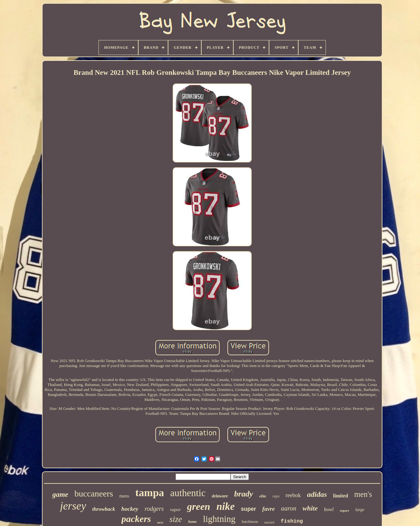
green (199, 506)
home (192, 522)
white (310, 508)
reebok (293, 495)
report (345, 510)
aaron (288, 508)
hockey (130, 509)
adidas (317, 494)
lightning (219, 519)
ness (160, 522)
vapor (175, 510)
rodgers (154, 509)
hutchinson (250, 522)
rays (276, 496)
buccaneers (94, 494)
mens (124, 496)
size (176, 519)
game (60, 494)
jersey (73, 506)
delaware (220, 496)
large (360, 510)
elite (263, 496)
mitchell (269, 522)
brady (244, 494)
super (248, 509)
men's (363, 494)
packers (136, 519)
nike (226, 506)
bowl (329, 509)
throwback (104, 509)
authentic (188, 493)
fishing (292, 521)
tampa (150, 493)
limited (340, 496)
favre (268, 509)
